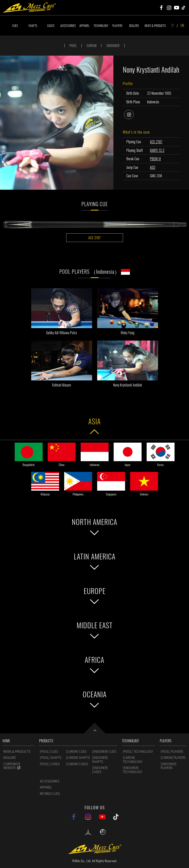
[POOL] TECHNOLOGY (138, 751)
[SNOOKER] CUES (104, 751)
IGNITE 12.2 (157, 150)
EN (182, 25)
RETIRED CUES (50, 794)
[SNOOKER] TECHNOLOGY (133, 770)
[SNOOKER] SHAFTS (100, 760)
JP (173, 25)
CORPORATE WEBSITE (12, 766)
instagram (134, 114)
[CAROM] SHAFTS (78, 758)
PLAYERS (117, 26)
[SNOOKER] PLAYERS (168, 766)
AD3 (153, 167)
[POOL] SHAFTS (51, 758)
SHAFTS (33, 26)
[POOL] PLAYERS (172, 751)
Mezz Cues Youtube (177, 8)
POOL (73, 45)
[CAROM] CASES (77, 764)
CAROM (92, 45)
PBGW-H (155, 159)
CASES (51, 26)
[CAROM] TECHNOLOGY (133, 760)
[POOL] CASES (50, 764)
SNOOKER (113, 45)
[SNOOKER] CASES (100, 770)
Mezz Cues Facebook (161, 8)
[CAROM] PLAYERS (173, 758)
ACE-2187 (156, 142)
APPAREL (84, 26)
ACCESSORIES (68, 26)
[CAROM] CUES (76, 751)
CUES (15, 26)
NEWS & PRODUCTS (155, 26)
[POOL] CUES (49, 751)
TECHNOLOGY (101, 26)
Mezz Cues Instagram (169, 8)
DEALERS (134, 26)
